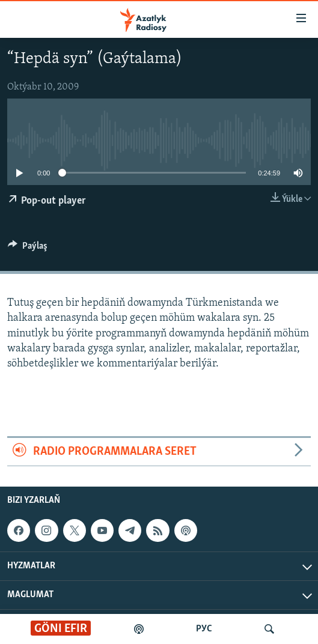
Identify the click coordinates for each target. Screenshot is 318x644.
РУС (204, 629)
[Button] (28, 249)
